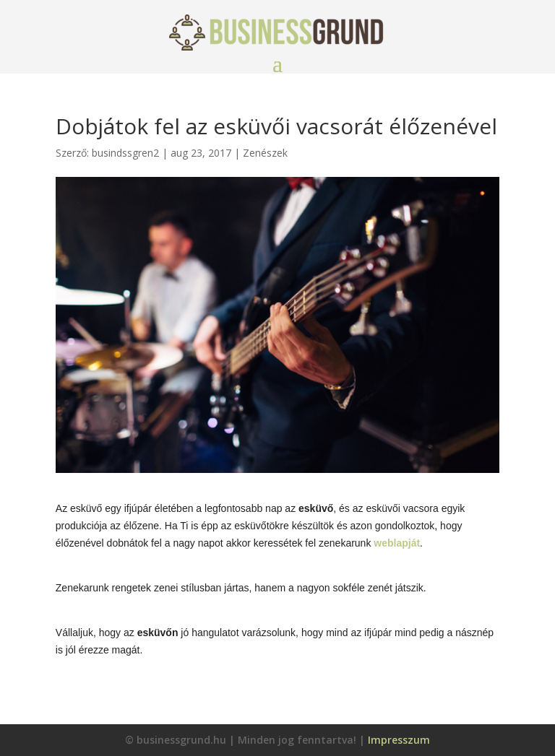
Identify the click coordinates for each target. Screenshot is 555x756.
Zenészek (265, 153)
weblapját (397, 543)
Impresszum (399, 740)
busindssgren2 (125, 153)
